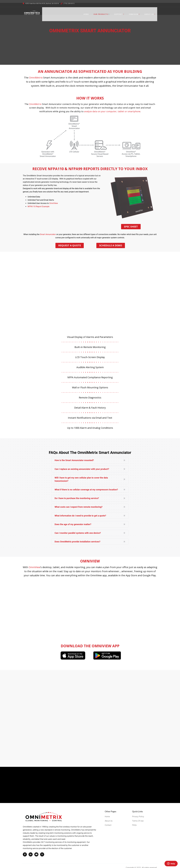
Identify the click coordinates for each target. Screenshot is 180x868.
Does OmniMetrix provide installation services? (77, 538)
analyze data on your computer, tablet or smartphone (112, 108)
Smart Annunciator (48, 231)
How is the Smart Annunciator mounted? (74, 457)
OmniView (136, 12)
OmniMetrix (36, 74)
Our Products (103, 12)
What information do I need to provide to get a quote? (80, 512)
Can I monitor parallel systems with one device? (78, 529)
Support (121, 12)
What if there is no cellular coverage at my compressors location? (86, 486)
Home (88, 12)
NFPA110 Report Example (38, 203)
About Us (152, 12)
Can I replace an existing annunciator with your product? (82, 465)
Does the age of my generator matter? (73, 521)
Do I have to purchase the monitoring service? (77, 494)
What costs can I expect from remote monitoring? (79, 503)
